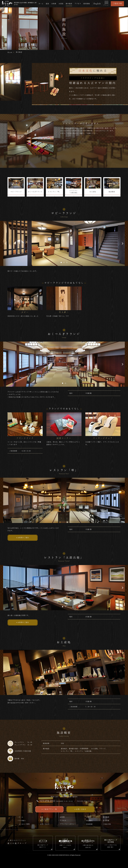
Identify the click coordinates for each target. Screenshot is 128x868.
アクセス (78, 4)
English (97, 4)
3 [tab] (67, 262)
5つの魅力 (22, 820)
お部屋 (61, 4)
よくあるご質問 (24, 824)
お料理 (54, 4)
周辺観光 (89, 820)
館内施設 (69, 4)
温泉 (47, 4)
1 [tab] (61, 262)
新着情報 (106, 820)
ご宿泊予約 (117, 3)
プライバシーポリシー (68, 824)
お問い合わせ (45, 824)
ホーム (41, 4)
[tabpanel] (64, 243)
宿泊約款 (89, 824)
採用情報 (87, 4)
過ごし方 (43, 820)
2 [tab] (64, 262)
